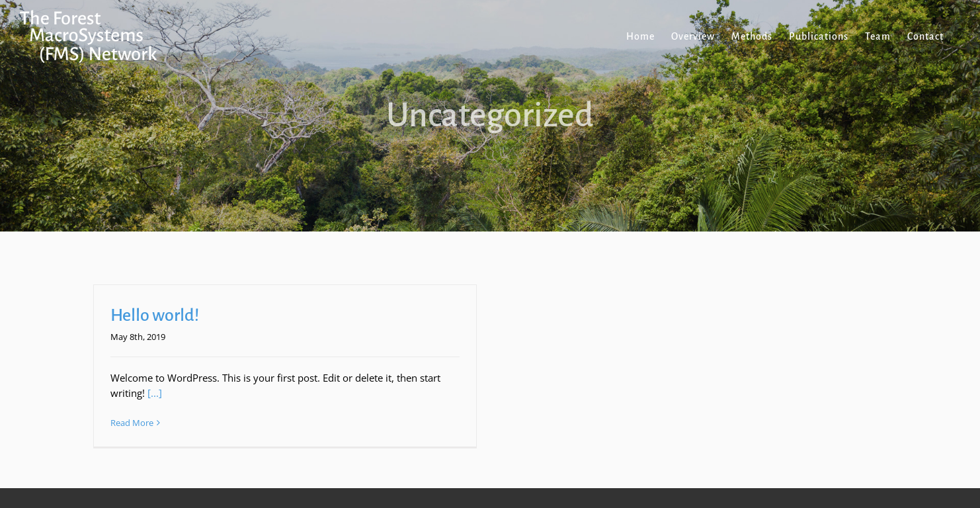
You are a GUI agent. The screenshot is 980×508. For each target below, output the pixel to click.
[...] (155, 393)
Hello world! (155, 316)
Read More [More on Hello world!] (132, 423)
